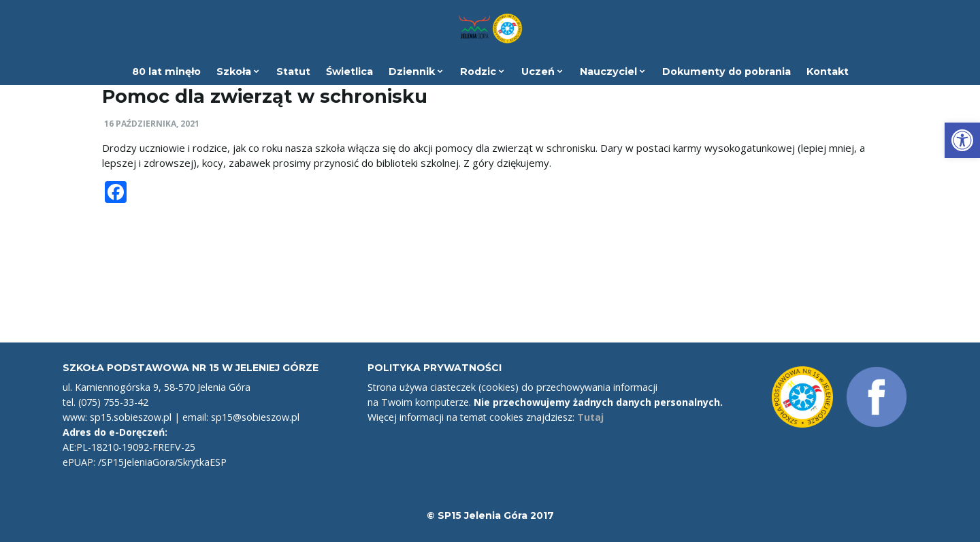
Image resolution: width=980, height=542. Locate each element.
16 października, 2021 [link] (152, 124)
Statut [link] (293, 71)
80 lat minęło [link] (166, 71)
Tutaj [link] (590, 417)
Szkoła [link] (238, 71)
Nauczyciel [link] (612, 71)
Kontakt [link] (828, 71)
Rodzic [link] (482, 71)
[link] (962, 140)
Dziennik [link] (416, 71)
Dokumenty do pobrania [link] (726, 71)
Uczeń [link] (542, 71)
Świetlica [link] (349, 71)
